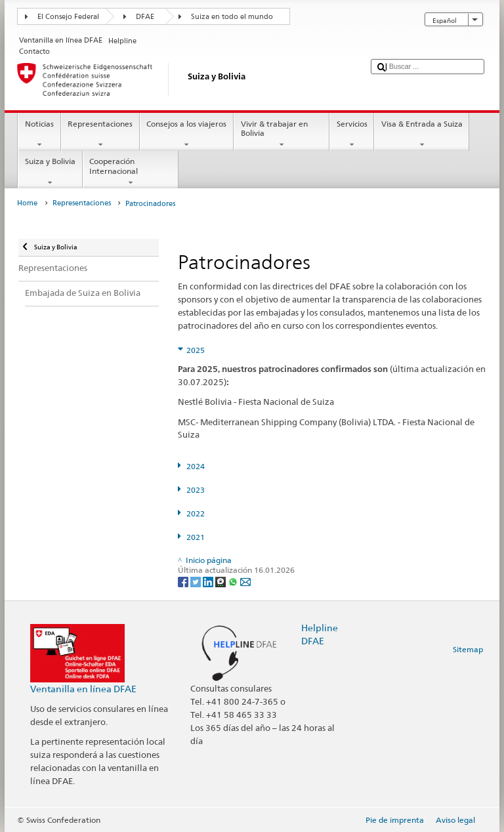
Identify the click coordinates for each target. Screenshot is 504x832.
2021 (196, 537)
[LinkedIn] (209, 581)
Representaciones (100, 135)
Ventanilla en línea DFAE (83, 689)
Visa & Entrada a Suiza (422, 135)
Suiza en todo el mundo (232, 17)
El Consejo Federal (68, 17)
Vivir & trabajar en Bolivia (282, 135)
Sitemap (468, 649)
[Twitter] (197, 581)
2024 (196, 466)
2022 (196, 513)
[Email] (245, 581)
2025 (196, 350)
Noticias (39, 135)
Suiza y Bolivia (50, 172)
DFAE (145, 17)
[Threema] (221, 581)
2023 (196, 490)
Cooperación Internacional (131, 172)
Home (27, 203)
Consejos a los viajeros (187, 135)
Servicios (352, 135)
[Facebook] (184, 581)
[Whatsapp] (234, 581)
